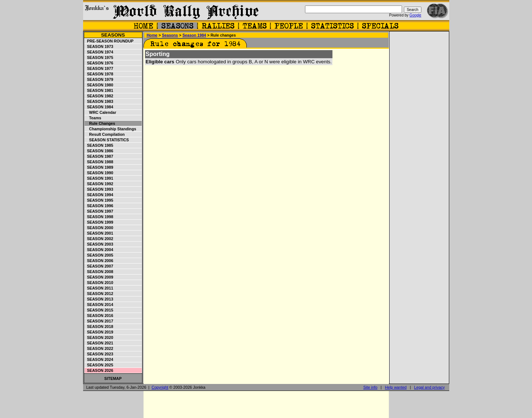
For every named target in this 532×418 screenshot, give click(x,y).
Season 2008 (99, 272)
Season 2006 (99, 261)
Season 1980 (99, 85)
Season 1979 (99, 79)
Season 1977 (99, 68)
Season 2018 (99, 326)
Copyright (160, 387)
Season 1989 (99, 167)
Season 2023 (99, 354)
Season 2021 (99, 343)
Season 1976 (99, 63)
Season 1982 (99, 96)
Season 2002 (99, 239)
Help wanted (396, 387)
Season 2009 (99, 277)
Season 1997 (99, 211)
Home (152, 35)
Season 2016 (99, 316)
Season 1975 (99, 57)
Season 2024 (99, 359)
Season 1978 (99, 74)
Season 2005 (99, 255)
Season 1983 (99, 101)
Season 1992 (99, 184)
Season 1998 (99, 217)
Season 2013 (99, 299)
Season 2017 (99, 321)
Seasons (113, 35)
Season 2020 (99, 337)
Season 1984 (99, 107)
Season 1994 (99, 195)
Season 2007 (99, 266)
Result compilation (105, 134)
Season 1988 (99, 162)
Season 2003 (99, 244)
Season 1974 (99, 52)
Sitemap (113, 378)
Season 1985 (99, 145)
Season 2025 (99, 365)
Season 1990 (99, 173)
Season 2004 (99, 250)
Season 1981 (99, 90)
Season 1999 (99, 222)
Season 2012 (99, 294)
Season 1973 (99, 46)
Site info (370, 387)
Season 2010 (99, 283)
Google (415, 15)
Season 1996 (99, 206)
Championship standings (111, 129)
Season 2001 (99, 233)
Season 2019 (99, 332)
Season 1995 (99, 200)
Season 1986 (99, 151)
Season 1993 (99, 189)
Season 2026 (99, 370)
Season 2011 (99, 288)
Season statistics (107, 140)
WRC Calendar (101, 112)
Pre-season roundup (109, 41)
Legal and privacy (429, 387)
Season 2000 (99, 228)
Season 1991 (99, 178)
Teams (93, 118)
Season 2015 (99, 310)
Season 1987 (99, 156)
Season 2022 (99, 348)
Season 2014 (99, 305)
